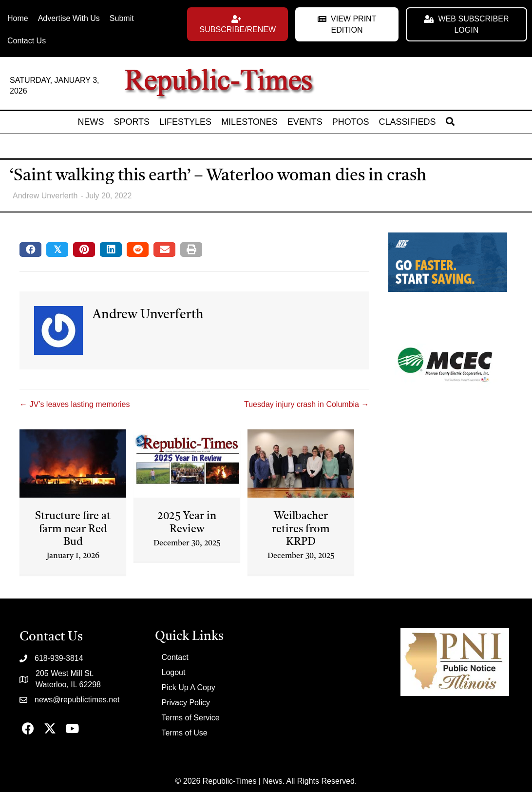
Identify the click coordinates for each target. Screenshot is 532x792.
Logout (174, 672)
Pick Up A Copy (189, 687)
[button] (237, 24)
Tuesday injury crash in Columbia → (306, 404)
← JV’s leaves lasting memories (75, 404)
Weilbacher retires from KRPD (301, 529)
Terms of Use (185, 733)
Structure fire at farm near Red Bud (73, 529)
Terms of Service (191, 718)
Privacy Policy (186, 703)
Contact (175, 657)
